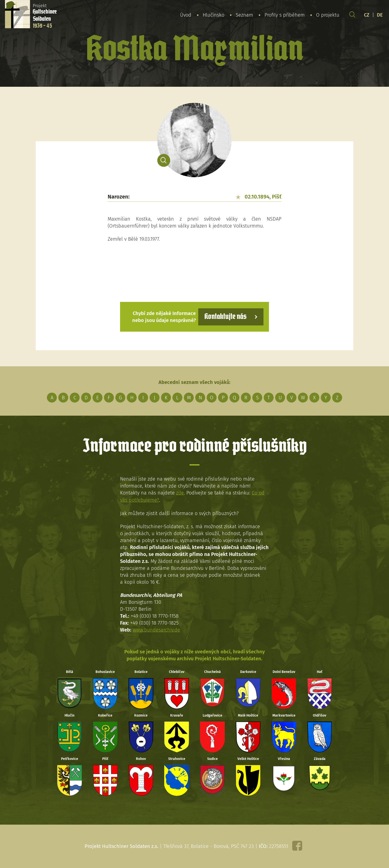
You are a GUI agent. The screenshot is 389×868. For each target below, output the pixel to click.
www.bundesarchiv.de (157, 629)
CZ (367, 15)
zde (180, 493)
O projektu (328, 15)
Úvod (186, 15)
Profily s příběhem (285, 15)
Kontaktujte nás (225, 317)
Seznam (244, 15)
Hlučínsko (213, 15)
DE (380, 15)
